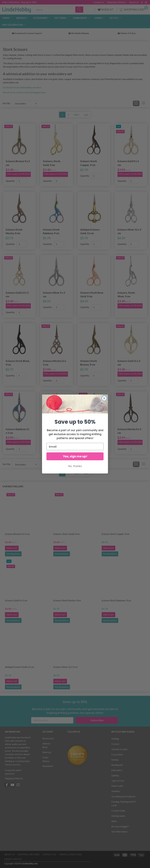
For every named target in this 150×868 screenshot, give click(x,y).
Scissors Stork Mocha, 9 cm (14, 231)
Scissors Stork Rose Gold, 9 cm (92, 295)
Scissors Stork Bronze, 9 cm (89, 363)
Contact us (99, 2)
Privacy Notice (13, 859)
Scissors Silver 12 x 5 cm (129, 231)
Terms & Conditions (70, 854)
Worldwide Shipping (79, 33)
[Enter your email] (52, 720)
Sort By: (7, 103)
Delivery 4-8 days (127, 33)
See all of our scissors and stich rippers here (24, 92)
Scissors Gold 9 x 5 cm (128, 163)
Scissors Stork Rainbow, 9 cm (51, 231)
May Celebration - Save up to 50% (19, 2)
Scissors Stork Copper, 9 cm (89, 163)
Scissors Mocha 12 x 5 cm (55, 363)
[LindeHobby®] (17, 9)
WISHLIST (106, 10)
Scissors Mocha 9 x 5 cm (129, 431)
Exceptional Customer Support (28, 33)
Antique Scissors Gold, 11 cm (90, 231)
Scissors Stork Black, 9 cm (18, 363)
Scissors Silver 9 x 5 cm (54, 295)
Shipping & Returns (117, 2)
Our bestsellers (13, 486)
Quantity (10, 181)
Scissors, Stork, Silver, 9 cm (126, 295)
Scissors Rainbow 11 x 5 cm (17, 431)
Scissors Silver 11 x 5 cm (55, 431)
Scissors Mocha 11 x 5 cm (92, 431)
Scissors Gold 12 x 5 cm (17, 295)
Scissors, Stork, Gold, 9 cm (52, 163)
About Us (134, 2)
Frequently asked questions (13, 772)
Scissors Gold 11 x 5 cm (129, 363)
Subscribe (97, 720)
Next (77, 115)
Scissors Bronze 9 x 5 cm (18, 163)
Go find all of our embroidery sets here (22, 87)
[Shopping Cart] (133, 9)
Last (86, 115)
